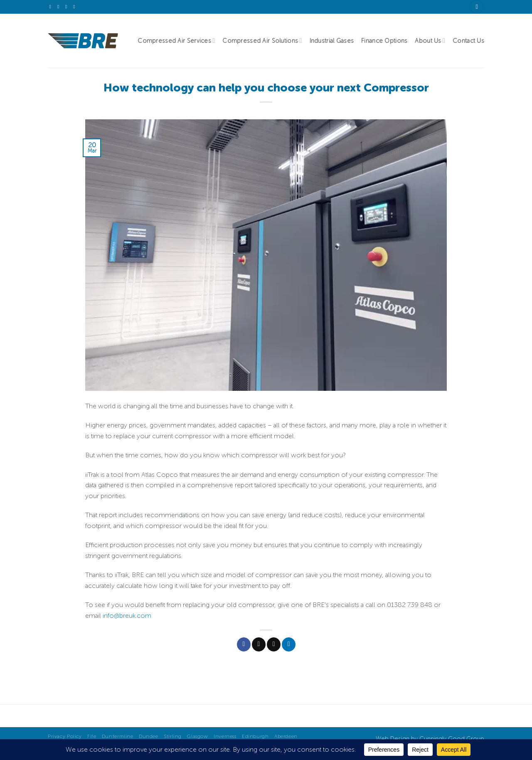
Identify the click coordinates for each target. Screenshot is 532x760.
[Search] (477, 7)
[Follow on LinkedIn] (68, 7)
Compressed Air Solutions (262, 41)
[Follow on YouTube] (76, 7)
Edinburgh (255, 736)
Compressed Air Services (176, 41)
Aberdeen (286, 736)
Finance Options (384, 41)
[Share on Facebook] (244, 644)
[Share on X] (259, 644)
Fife (92, 736)
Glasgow (197, 736)
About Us (430, 41)
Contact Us (468, 41)
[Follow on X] (52, 7)
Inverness (225, 736)
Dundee (149, 736)
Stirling (173, 736)
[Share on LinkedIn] (289, 644)
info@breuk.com (127, 616)
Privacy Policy (65, 736)
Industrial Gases (332, 41)
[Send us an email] (60, 7)
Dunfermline (118, 736)
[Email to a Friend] (274, 644)
